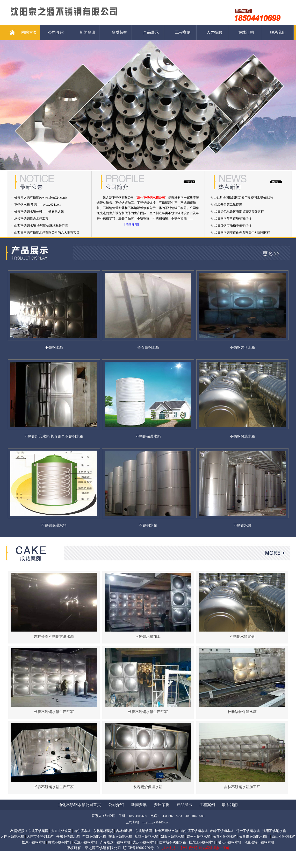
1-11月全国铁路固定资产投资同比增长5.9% (244, 198)
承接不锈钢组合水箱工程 (31, 219)
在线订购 (246, 32)
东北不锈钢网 (38, 831)
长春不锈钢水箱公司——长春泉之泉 (39, 212)
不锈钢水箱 (54, 348)
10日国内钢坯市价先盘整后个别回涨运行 (242, 233)
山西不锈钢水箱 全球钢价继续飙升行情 (41, 226)
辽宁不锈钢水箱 (248, 831)
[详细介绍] (132, 224)
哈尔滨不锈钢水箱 (194, 831)
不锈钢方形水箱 (242, 348)
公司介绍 (56, 32)
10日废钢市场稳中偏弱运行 (233, 226)
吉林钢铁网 (124, 831)
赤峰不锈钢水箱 (222, 831)
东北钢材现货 (103, 831)
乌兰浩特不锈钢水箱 (259, 842)
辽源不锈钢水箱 (86, 842)
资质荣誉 (119, 32)
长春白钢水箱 (148, 348)
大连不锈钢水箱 (12, 836)
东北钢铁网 (144, 831)
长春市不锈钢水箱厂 (254, 836)
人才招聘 (214, 32)
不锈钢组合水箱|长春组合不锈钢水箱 (54, 436)
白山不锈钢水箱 (284, 836)
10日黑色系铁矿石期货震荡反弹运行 (239, 212)
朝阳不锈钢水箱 (172, 836)
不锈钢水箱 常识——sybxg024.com (38, 205)
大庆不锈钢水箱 (145, 842)
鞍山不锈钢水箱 (120, 836)
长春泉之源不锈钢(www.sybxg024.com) (41, 198)
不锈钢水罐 (148, 525)
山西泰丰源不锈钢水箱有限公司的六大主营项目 (47, 233)
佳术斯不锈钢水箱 (172, 842)
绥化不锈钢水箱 (230, 842)
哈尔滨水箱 (82, 831)
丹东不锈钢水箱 (68, 836)
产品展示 (151, 32)
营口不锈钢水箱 (94, 836)
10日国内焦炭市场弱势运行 (233, 219)
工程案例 (183, 32)
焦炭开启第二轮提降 (228, 205)
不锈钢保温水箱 (148, 436)
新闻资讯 (88, 32)
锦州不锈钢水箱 (198, 836)
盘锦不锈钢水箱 (146, 836)
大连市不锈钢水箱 (40, 836)
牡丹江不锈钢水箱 (202, 842)
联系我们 (278, 32)
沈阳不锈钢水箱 (274, 831)
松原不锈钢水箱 (34, 842)
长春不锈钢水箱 (166, 831)
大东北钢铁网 (61, 831)
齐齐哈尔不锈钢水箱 (115, 842)
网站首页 (29, 32)
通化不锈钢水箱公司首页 (80, 805)
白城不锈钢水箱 (60, 842)
